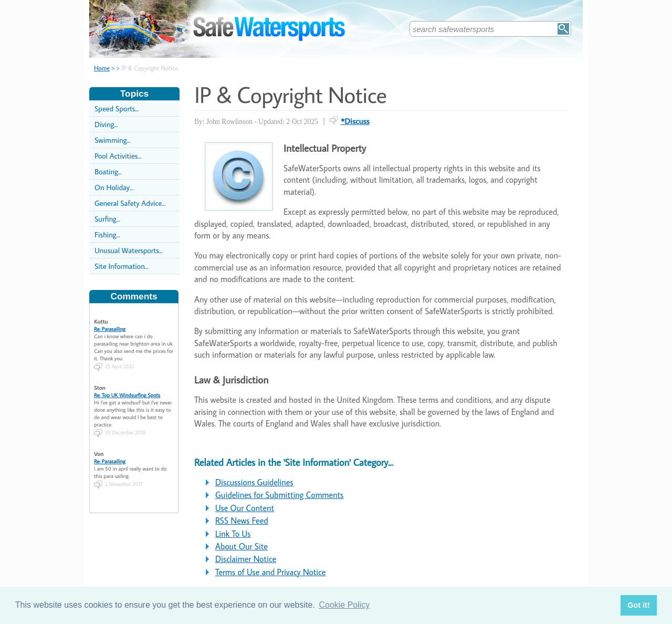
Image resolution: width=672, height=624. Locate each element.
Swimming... (113, 140)
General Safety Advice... (130, 203)
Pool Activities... (118, 156)
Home (102, 68)
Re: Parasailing (110, 326)
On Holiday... (114, 187)
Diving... (106, 124)
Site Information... (122, 266)
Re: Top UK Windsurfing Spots (127, 392)
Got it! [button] (638, 605)
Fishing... (107, 235)
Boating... (108, 171)
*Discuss (355, 121)
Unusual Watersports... (129, 250)
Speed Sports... (117, 108)
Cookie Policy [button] (344, 605)
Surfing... (107, 219)
